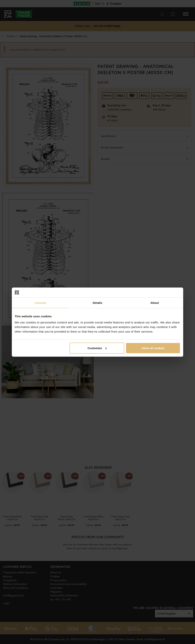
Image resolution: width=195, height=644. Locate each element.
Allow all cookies (153, 348)
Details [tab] (97, 303)
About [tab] (155, 303)
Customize (97, 348)
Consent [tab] (40, 303)
